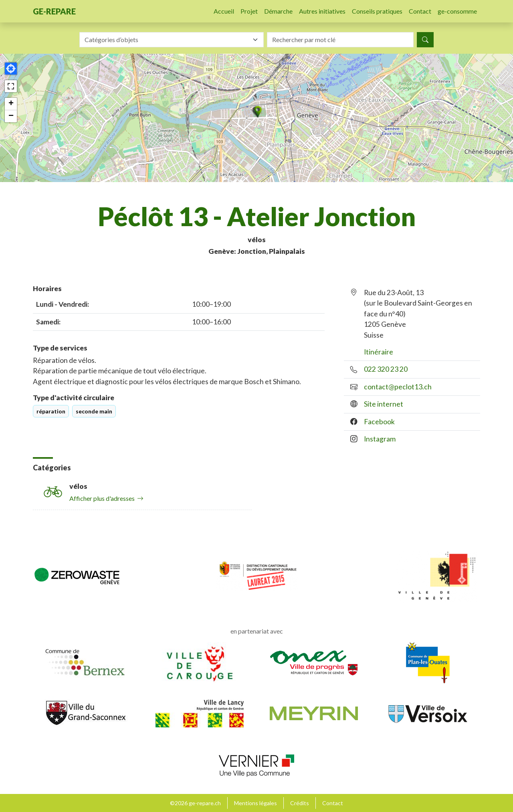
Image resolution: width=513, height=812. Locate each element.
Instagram (380, 439)
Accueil (224, 11)
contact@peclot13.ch (398, 387)
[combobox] (172, 40)
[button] (256, 112)
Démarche (278, 11)
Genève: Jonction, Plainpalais (257, 251)
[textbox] (167, 40)
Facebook (379, 422)
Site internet (384, 404)
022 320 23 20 (386, 369)
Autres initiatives (322, 11)
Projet (249, 11)
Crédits (300, 803)
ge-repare (54, 11)
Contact (420, 11)
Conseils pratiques (377, 11)
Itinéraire (379, 352)
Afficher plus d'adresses (106, 498)
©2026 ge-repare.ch (195, 803)
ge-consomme (457, 11)
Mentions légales (255, 803)
